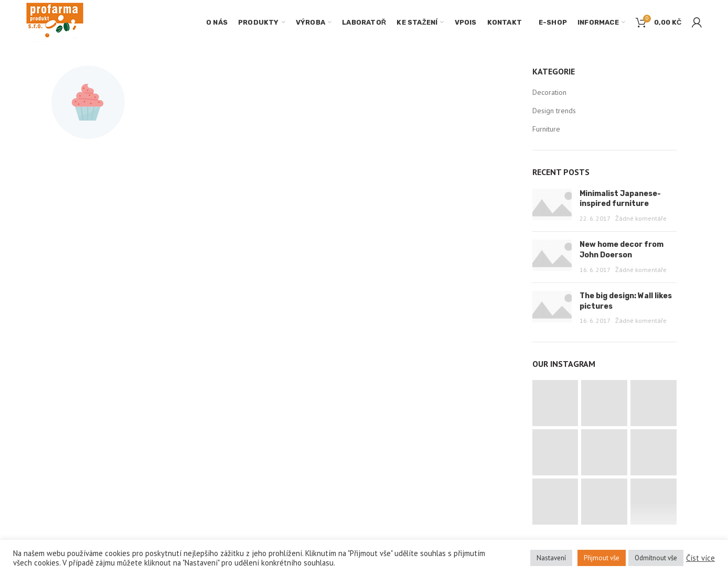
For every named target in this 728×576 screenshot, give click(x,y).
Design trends (554, 111)
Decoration (549, 92)
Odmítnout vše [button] (656, 558)
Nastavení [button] (551, 558)
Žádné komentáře (641, 218)
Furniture (546, 129)
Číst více (700, 558)
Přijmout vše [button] (602, 558)
